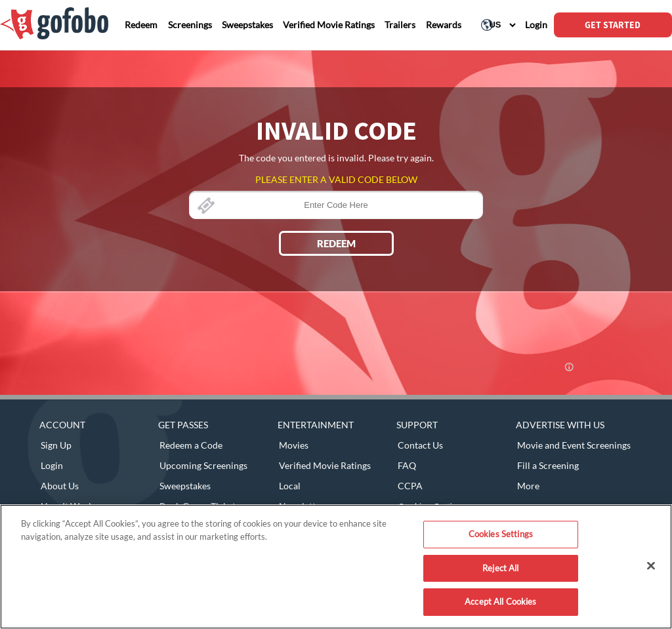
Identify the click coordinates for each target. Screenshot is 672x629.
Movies (294, 445)
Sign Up (56, 445)
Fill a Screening (548, 465)
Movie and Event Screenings (574, 445)
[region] (336, 567)
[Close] (651, 566)
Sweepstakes (185, 486)
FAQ (407, 465)
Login (52, 465)
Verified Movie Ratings (325, 465)
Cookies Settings (501, 534)
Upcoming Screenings (203, 465)
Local (290, 486)
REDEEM (336, 243)
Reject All (500, 568)
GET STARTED (613, 25)
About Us (60, 486)
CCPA (410, 486)
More (528, 486)
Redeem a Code (191, 445)
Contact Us (420, 445)
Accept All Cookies (500, 601)
